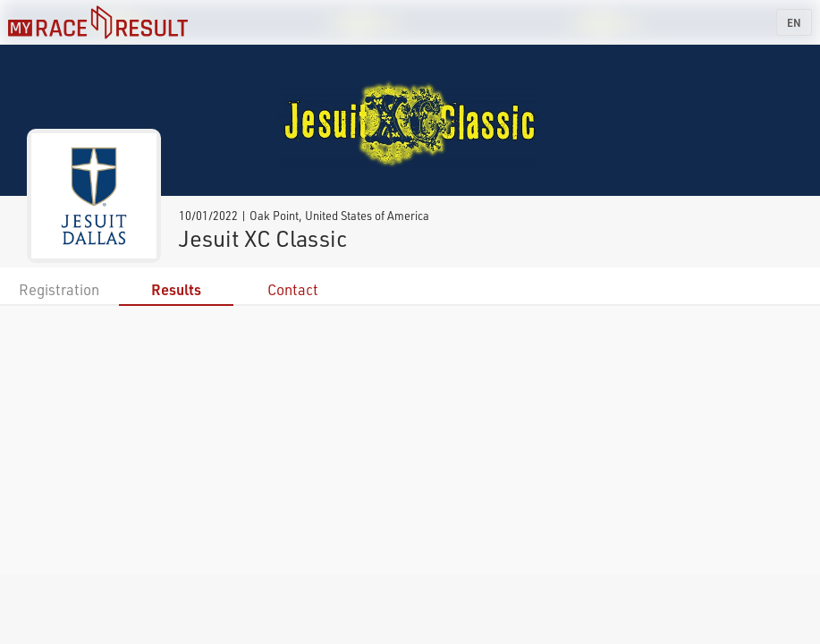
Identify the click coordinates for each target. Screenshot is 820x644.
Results (176, 289)
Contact (293, 289)
